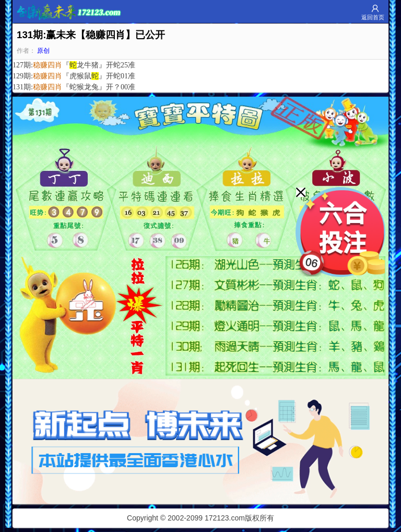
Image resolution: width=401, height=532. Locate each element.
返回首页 (373, 17)
